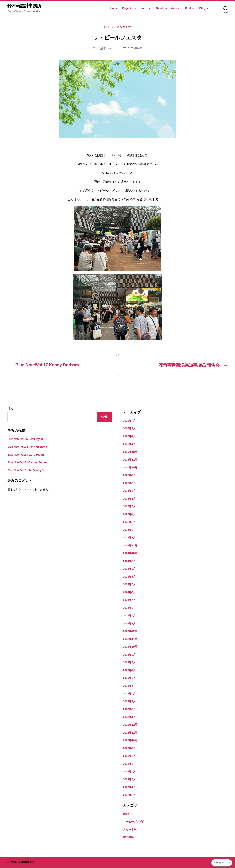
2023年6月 (129, 678)
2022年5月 (129, 779)
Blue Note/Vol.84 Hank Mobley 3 (27, 447)
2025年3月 (129, 522)
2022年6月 (129, 771)
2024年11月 (130, 545)
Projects (127, 8)
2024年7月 (129, 577)
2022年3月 (129, 795)
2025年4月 (129, 514)
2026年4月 (129, 421)
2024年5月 (129, 592)
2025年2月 (129, 530)
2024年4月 (129, 600)
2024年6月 (129, 584)
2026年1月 (129, 444)
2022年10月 (130, 740)
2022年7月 (129, 764)
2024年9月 (129, 561)
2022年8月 (129, 756)
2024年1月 (129, 623)
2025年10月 (130, 467)
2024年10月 (130, 553)
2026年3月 (129, 428)
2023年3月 (129, 701)
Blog (202, 8)
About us (161, 8)
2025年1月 (129, 537)
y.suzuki (112, 48)
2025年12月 (130, 452)
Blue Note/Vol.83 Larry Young (26, 455)
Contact (190, 8)
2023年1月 (129, 717)
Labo (144, 8)
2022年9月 (129, 748)
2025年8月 (129, 483)
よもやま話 (124, 27)
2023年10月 (130, 647)
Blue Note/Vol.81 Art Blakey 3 (25, 470)
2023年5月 (129, 686)
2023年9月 (129, 655)
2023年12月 (130, 631)
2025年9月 (129, 475)
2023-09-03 (135, 48)
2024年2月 (129, 615)
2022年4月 (129, 787)
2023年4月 (129, 693)
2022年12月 (130, 725)
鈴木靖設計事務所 (24, 6)
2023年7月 (129, 670)
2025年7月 (129, 491)
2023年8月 (129, 662)
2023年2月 (129, 709)
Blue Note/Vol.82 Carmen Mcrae (27, 462)
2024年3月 (129, 608)
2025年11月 (130, 460)
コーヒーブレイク (134, 821)
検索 (10, 408)
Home (114, 8)
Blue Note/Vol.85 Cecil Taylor (25, 439)
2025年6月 (129, 499)
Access (176, 8)
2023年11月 (130, 639)
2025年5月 (129, 506)
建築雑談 (128, 837)
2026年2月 (129, 436)
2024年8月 (129, 569)
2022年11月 (130, 733)
